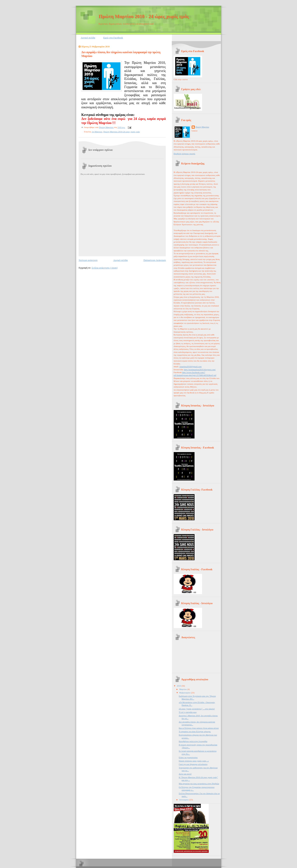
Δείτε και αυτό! (185, 774)
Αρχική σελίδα (88, 38)
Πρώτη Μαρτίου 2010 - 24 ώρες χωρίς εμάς (144, 16)
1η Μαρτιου (97, 132)
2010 (179, 686)
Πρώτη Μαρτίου (202, 127)
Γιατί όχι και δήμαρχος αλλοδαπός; (193, 764)
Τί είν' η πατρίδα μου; (188, 712)
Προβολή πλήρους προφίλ (184, 154)
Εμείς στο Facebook (113, 38)
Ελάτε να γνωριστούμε (188, 757)
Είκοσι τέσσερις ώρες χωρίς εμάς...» (194, 761)
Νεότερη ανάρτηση (88, 260)
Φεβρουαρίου (185, 693)
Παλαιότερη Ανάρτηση (155, 260)
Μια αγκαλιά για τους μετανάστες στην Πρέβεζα (199, 784)
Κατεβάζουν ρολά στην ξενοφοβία (193, 741)
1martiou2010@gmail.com (191, 366)
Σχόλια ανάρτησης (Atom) (105, 268)
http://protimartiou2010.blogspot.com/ (200, 370)
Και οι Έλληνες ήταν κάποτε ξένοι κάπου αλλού (199, 728)
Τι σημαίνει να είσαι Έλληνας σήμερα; (195, 731)
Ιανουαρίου (184, 800)
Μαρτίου (183, 689)
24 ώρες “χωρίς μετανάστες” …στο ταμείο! (197, 709)
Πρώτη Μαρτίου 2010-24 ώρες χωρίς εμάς (122, 132)
